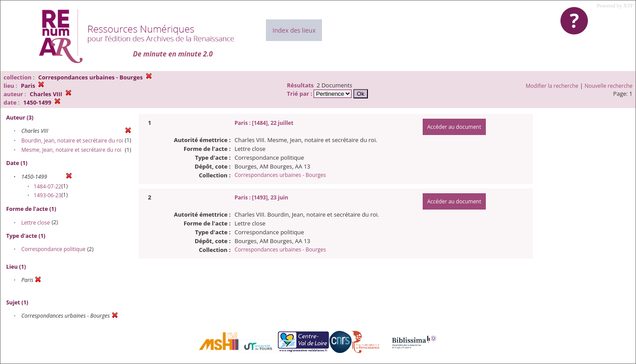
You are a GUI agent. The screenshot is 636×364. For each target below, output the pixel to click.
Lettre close (36, 223)
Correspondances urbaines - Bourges (280, 175)
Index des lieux (294, 30)
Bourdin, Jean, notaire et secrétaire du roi (72, 141)
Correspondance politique (53, 249)
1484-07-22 (47, 186)
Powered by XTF (615, 6)
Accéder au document (454, 127)
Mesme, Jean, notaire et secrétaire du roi (71, 150)
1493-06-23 (47, 195)
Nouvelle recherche (609, 86)
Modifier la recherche (552, 86)
